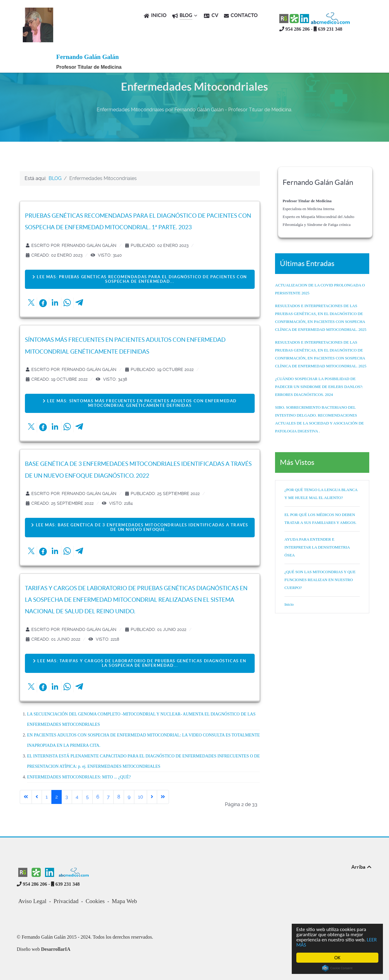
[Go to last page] (163, 797)
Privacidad (66, 901)
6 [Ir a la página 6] (98, 797)
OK (337, 958)
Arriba (362, 867)
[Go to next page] (152, 797)
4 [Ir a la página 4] (77, 797)
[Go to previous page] (37, 797)
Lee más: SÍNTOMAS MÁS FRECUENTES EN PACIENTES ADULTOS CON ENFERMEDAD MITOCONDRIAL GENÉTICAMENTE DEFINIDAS (140, 403)
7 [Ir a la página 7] (108, 797)
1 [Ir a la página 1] (47, 797)
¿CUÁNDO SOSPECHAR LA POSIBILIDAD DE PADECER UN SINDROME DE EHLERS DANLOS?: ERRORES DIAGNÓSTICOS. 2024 (319, 387)
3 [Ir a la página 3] (67, 797)
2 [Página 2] (57, 797)
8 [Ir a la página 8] (119, 797)
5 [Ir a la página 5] (87, 797)
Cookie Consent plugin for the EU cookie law (337, 968)
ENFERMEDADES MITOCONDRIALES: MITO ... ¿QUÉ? (79, 777)
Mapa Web (124, 901)
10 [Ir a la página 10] (141, 797)
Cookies (95, 901)
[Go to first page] (26, 797)
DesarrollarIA (56, 949)
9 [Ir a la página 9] (129, 797)
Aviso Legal (32, 901)
